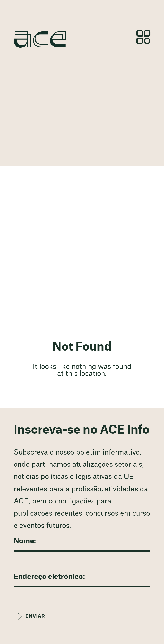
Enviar (35, 616)
